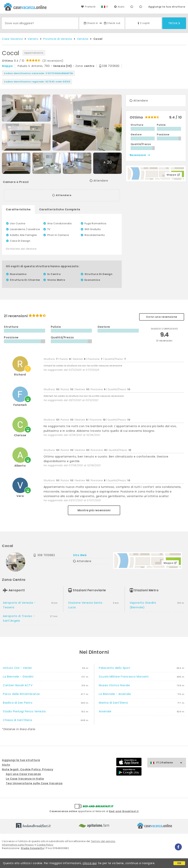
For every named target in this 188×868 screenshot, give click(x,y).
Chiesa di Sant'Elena (17, 720)
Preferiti (88, 7)
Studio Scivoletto (32, 848)
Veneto (33, 39)
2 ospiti (143, 23)
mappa (7, 66)
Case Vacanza (12, 39)
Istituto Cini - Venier (17, 668)
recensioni (140, 155)
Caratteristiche (18, 209)
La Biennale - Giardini (18, 677)
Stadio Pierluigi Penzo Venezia (24, 711)
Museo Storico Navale (114, 685)
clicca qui (90, 863)
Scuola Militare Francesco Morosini (124, 677)
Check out (112, 23)
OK (179, 863)
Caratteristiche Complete (60, 209)
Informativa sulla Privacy (18, 845)
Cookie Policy (45, 845)
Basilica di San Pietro (18, 703)
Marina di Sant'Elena (113, 703)
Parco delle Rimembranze (21, 694)
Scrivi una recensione (162, 317)
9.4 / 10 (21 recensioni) (33, 61)
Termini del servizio (103, 841)
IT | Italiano (171, 763)
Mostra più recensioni (94, 510)
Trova (174, 23)
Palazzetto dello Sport (115, 668)
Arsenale (105, 711)
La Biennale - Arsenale (115, 694)
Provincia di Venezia (58, 39)
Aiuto (119, 7)
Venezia (83, 39)
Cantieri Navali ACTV (18, 685)
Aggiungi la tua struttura (167, 7)
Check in (91, 23)
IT (107, 7)
